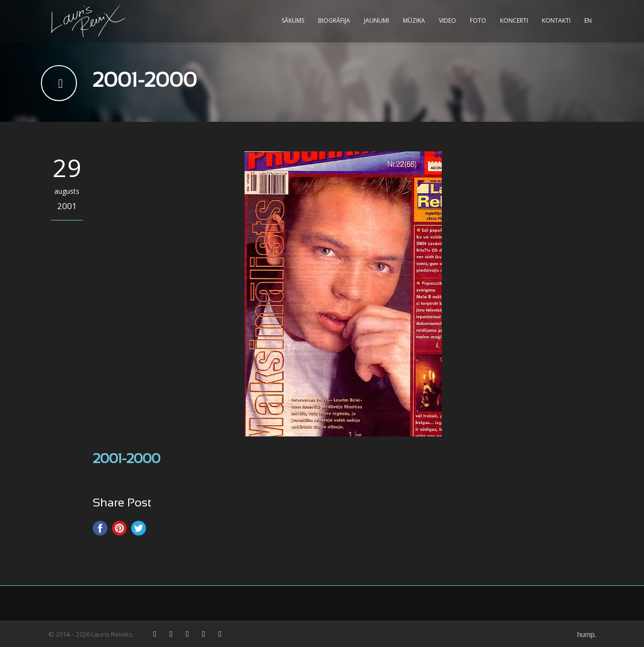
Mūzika (414, 20)
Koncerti (514, 20)
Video (447, 20)
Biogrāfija (334, 20)
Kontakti (556, 20)
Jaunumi (376, 20)
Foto (478, 20)
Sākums (293, 20)
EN (588, 20)
